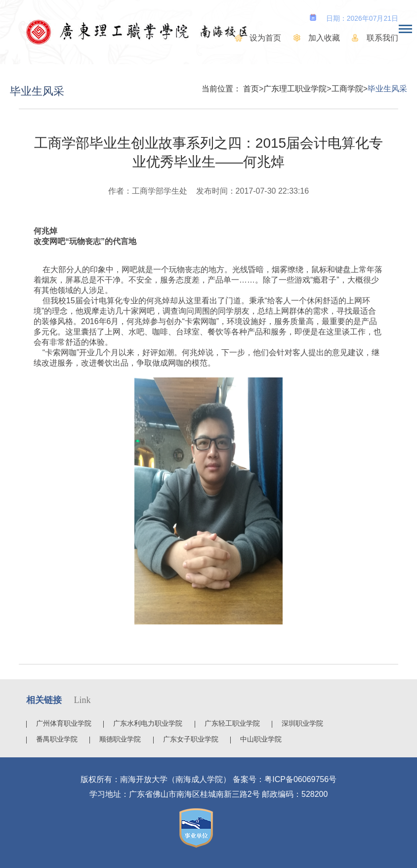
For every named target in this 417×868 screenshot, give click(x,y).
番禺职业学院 (57, 739)
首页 (251, 89)
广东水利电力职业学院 (148, 723)
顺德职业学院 (120, 739)
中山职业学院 (261, 739)
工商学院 (347, 89)
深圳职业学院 (302, 723)
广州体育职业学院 (64, 723)
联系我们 (382, 38)
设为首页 (265, 38)
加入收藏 (324, 38)
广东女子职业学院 (191, 739)
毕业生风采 (387, 89)
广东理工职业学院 (295, 89)
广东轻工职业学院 (232, 723)
